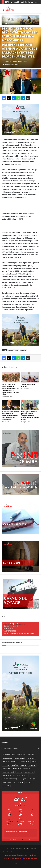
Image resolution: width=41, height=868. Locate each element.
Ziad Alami (8, 61)
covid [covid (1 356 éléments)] (31, 758)
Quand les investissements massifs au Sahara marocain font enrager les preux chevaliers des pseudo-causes (10, 416)
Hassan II (11, 350)
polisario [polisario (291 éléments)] (7, 776)
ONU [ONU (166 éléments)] (19, 772)
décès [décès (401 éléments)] (15, 762)
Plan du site (32, 855)
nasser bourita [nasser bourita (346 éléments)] (8, 772)
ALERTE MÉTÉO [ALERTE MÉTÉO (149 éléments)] (9, 755)
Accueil (5, 852)
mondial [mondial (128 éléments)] (17, 769)
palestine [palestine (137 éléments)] (29, 772)
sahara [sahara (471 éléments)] (33, 779)
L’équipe (35, 852)
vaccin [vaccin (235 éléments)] (6, 786)
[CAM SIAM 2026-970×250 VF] (20, 20)
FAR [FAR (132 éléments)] (34, 762)
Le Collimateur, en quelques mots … (20, 852)
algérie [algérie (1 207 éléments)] (21, 755)
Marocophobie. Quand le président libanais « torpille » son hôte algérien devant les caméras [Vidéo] (30, 416)
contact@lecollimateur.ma (17, 624)
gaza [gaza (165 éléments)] (15, 765)
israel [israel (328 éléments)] (32, 765)
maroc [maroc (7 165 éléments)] (6, 769)
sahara (17, 350)
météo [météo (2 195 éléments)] (27, 769)
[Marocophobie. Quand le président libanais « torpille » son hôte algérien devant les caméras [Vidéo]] (30, 405)
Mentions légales (10, 855)
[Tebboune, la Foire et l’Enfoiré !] (30, 377)
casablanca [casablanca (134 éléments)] (7, 758)
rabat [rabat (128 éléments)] (16, 776)
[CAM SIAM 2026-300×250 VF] (20, 119)
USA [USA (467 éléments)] (28, 782)
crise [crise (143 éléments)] (6, 762)
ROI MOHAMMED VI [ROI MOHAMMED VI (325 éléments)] (10, 779)
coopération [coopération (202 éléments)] (20, 758)
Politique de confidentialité (12, 858)
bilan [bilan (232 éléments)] (31, 755)
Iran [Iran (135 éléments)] (24, 765)
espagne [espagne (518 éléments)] (25, 762)
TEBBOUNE (23, 350)
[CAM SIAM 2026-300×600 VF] (20, 730)
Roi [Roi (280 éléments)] (25, 776)
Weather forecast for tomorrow (17, 832)
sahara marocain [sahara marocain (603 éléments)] (9, 782)
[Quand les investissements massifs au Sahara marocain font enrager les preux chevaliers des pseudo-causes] (11, 405)
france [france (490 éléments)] (6, 765)
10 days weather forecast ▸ (20, 840)
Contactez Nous (22, 855)
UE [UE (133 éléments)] (20, 782)
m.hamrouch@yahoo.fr (10, 626)
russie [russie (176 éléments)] (23, 779)
